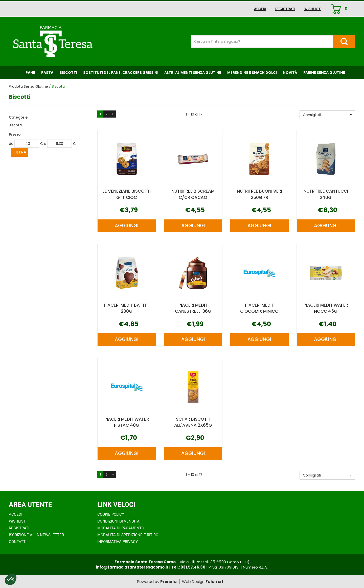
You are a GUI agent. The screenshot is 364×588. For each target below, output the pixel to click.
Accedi (260, 9)
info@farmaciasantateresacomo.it (132, 567)
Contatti (18, 542)
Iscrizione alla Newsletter (36, 535)
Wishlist (313, 9)
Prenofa (168, 582)
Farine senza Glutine (324, 73)
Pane (30, 73)
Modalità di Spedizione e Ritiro (128, 535)
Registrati (285, 9)
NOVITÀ (290, 73)
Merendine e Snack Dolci (252, 73)
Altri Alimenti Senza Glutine (193, 73)
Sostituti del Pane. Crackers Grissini (121, 73)
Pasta (47, 73)
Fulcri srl (214, 582)
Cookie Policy (111, 514)
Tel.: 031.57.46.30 (188, 567)
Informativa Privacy (118, 542)
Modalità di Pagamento (121, 528)
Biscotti (68, 73)
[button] (327, 115)
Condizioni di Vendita (118, 521)
